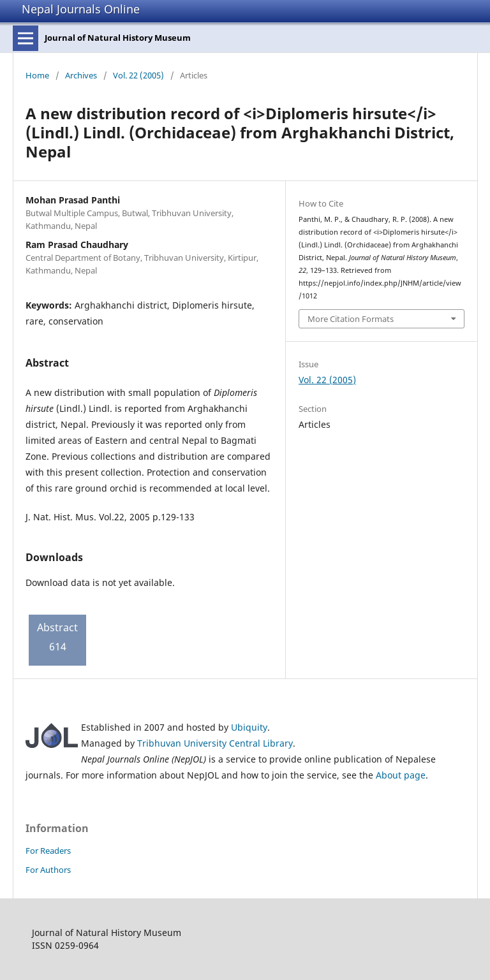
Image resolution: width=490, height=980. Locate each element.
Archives (81, 75)
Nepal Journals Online (81, 9)
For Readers (48, 851)
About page (401, 775)
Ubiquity (249, 727)
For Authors (48, 870)
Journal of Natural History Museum (118, 38)
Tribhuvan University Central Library (215, 743)
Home (37, 75)
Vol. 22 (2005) (138, 75)
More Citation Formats (351, 319)
